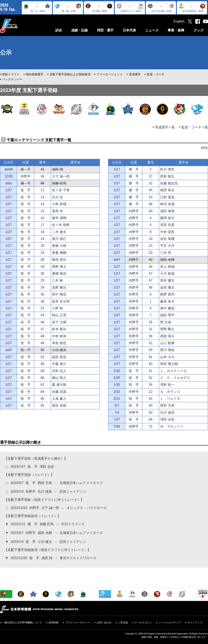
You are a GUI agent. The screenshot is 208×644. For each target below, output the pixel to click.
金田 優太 (167, 287)
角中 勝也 (167, 308)
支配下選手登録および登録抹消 (70, 74)
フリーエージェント (110, 74)
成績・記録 (79, 30)
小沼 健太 (59, 350)
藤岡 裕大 (167, 218)
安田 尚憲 (167, 225)
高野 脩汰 (59, 287)
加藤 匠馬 (59, 183)
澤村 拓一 (167, 385)
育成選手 (135, 74)
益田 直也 (59, 357)
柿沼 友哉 (167, 204)
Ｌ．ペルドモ (170, 399)
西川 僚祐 (167, 350)
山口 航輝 (167, 343)
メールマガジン (143, 623)
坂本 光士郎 (61, 301)
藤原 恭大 (167, 301)
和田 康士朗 (169, 364)
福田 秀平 (167, 315)
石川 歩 (57, 197)
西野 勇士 (59, 267)
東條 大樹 (59, 246)
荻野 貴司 (167, 294)
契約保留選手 (35, 74)
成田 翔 (57, 169)
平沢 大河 (167, 246)
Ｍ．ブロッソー (172, 426)
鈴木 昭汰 (59, 329)
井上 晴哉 (167, 267)
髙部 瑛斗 (167, 336)
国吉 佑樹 (59, 405)
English (179, 21)
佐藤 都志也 (169, 183)
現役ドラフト (11, 74)
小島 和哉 (59, 204)
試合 (59, 30)
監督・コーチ (156, 74)
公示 (6, 53)
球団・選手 (105, 30)
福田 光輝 (167, 260)
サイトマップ (195, 623)
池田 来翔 (167, 211)
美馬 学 (57, 211)
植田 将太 (167, 190)
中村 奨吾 (167, 232)
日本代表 (129, 30)
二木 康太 (59, 232)
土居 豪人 (59, 399)
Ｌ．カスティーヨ (173, 371)
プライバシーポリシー (78, 623)
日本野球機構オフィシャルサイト (19, 26)
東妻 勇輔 (59, 253)
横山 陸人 (59, 378)
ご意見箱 (123, 623)
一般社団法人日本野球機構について (22, 623)
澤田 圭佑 (167, 419)
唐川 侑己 (59, 239)
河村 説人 (59, 371)
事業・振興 (176, 30)
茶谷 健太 (167, 280)
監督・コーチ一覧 (195, 127)
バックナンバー (12, 79)
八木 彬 (57, 280)
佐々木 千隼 (61, 190)
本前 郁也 (59, 343)
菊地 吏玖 (59, 260)
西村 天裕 (167, 405)
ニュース (152, 30)
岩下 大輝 (59, 322)
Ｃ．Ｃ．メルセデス (175, 378)
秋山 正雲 (59, 315)
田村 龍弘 (167, 176)
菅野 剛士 (167, 329)
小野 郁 (57, 308)
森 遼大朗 (59, 385)
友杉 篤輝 (167, 239)
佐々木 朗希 (61, 225)
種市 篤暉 (59, 218)
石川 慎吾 (167, 413)
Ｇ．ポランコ (170, 392)
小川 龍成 (167, 274)
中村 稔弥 (59, 336)
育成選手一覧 (165, 127)
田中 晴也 (59, 294)
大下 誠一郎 (61, 176)
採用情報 (53, 623)
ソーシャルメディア (170, 623)
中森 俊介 (59, 364)
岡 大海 (166, 322)
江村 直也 (167, 197)
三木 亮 (166, 253)
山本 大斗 (167, 357)
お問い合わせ (104, 623)
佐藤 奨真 (59, 392)
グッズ (198, 30)
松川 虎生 (167, 169)
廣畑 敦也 (59, 274)
